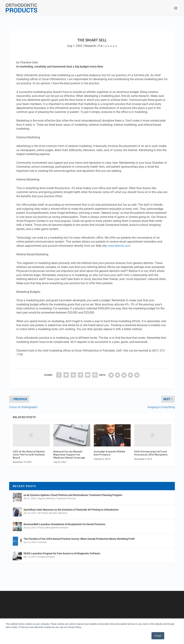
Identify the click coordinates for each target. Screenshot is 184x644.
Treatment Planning (66, 498)
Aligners (42, 498)
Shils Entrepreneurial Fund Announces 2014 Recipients (151, 453)
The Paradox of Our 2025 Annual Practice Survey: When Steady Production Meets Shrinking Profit (79, 539)
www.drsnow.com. (119, 246)
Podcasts (42, 542)
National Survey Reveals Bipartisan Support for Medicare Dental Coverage (69, 454)
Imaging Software (46, 557)
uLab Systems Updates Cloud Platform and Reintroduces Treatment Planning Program (73, 495)
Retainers (51, 498)
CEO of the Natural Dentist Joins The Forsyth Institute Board (29, 454)
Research (90, 46)
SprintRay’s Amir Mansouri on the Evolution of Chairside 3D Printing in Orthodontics (71, 510)
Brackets (53, 513)
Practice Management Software (53, 528)
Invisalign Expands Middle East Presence (110, 453)
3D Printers (43, 513)
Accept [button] (158, 636)
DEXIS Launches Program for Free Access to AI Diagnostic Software (62, 553)
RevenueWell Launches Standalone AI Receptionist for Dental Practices (64, 524)
